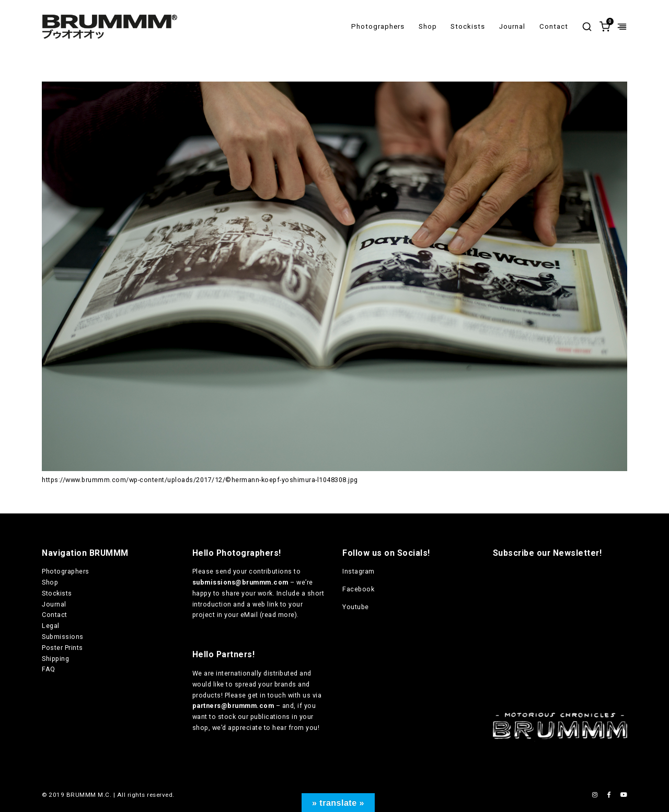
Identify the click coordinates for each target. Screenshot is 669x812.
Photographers (378, 26)
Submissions (63, 637)
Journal (512, 26)
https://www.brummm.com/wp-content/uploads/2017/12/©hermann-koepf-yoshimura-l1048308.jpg (200, 480)
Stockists (468, 26)
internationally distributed (257, 673)
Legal (51, 626)
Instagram (359, 571)
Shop (428, 26)
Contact (554, 26)
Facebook (358, 589)
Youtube (356, 607)
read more (278, 615)
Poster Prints (62, 648)
